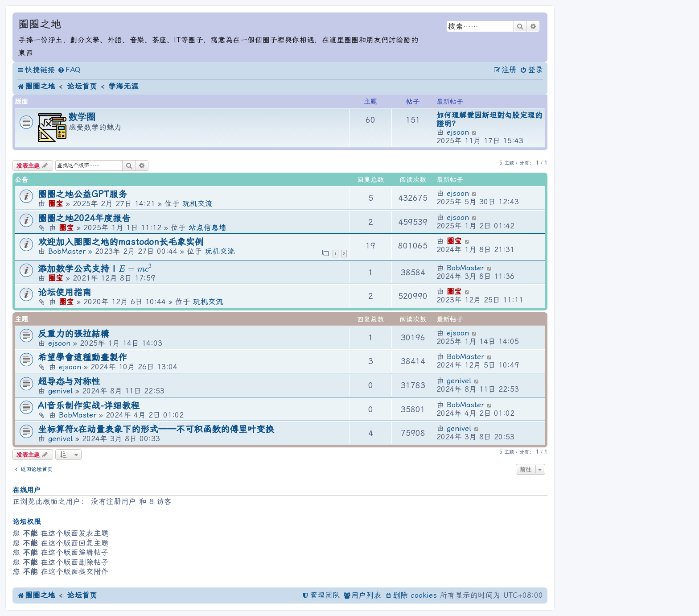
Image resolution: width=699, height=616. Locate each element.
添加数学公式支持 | (95, 269)
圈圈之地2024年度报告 (84, 218)
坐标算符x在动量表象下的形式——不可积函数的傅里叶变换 (156, 429)
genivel (60, 391)
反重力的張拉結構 (74, 334)
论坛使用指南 (65, 292)
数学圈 (82, 117)
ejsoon (458, 132)
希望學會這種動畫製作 (82, 358)
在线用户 (27, 490)
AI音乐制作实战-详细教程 (89, 406)
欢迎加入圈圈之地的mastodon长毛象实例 (121, 242)
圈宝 (56, 204)
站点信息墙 (208, 228)
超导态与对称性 (69, 382)
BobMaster (67, 251)
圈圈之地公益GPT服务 (82, 194)
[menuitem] (69, 70)
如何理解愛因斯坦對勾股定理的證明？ (489, 120)
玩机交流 (197, 204)
